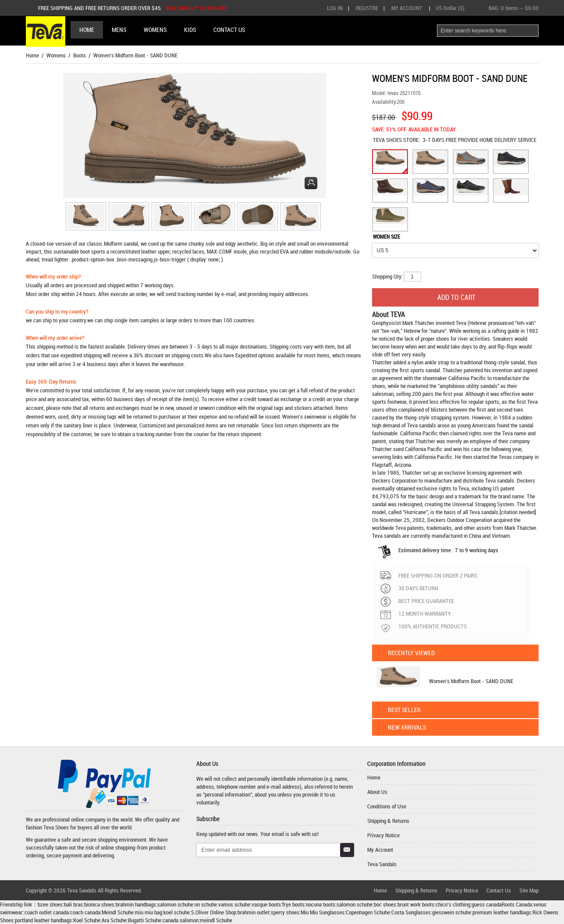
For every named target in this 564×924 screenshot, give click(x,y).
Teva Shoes (56, 827)
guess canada (487, 904)
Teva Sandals (382, 864)
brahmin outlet (254, 912)
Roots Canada (517, 904)
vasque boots (266, 904)
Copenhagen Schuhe (368, 912)
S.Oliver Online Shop (214, 912)
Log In (335, 8)
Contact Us (499, 890)
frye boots (293, 904)
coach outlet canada (47, 912)
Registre (367, 8)
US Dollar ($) (450, 8)
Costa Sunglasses (411, 912)
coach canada (85, 912)
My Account (407, 8)
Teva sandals (500, 480)
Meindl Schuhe (118, 912)
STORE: (396, 140)
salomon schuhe (175, 904)
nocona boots (321, 904)
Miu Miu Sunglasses (323, 912)
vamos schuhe (234, 904)
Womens (56, 55)
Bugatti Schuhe (145, 920)
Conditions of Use (387, 806)
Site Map (529, 890)
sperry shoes (285, 912)
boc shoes (385, 904)
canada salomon (181, 920)
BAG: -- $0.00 (514, 8)
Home (87, 30)
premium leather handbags (502, 912)
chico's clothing (453, 904)
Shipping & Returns (388, 821)
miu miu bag (149, 912)
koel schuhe (177, 912)
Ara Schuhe (114, 920)
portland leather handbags (43, 920)
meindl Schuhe (216, 920)
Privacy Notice (383, 835)
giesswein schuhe (452, 912)
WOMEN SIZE (387, 236)
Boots (80, 55)
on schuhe (206, 904)
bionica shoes (99, 904)
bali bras (73, 904)
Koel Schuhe (87, 920)
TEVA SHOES (388, 140)
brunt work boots (416, 904)
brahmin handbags (136, 904)
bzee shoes (50, 904)
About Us (377, 792)
